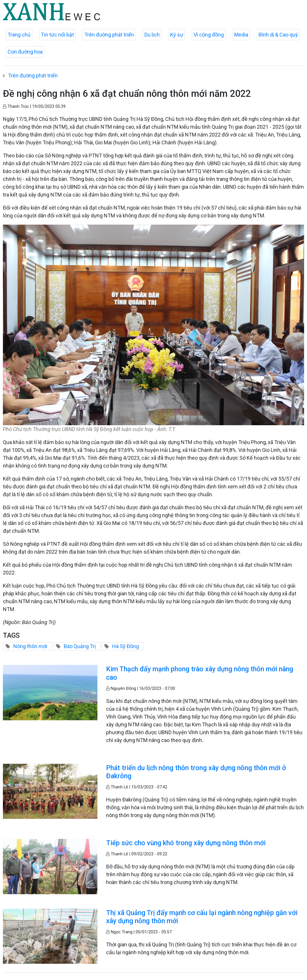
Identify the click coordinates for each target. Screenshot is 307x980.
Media (241, 35)
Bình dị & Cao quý (278, 35)
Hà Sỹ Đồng (126, 646)
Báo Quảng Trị (80, 646)
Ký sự (177, 35)
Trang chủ (19, 35)
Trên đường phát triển (109, 35)
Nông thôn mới (30, 646)
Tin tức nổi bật (57, 35)
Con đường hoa (25, 52)
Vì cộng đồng (209, 35)
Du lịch (152, 35)
